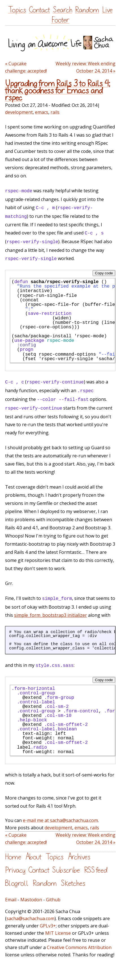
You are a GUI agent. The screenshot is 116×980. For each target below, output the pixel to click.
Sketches (73, 883)
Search (63, 10)
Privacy (15, 870)
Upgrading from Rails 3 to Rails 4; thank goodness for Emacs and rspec (58, 91)
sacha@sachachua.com (30, 918)
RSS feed (96, 870)
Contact (39, 10)
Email (11, 900)
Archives (79, 857)
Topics (17, 10)
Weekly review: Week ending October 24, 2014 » (86, 67)
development (19, 112)
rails (55, 112)
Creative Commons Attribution (79, 947)
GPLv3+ (48, 926)
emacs (42, 112)
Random (87, 10)
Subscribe (66, 870)
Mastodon (31, 900)
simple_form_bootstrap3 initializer (51, 615)
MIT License (58, 933)
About (33, 857)
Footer (60, 20)
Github (53, 900)
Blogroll (17, 883)
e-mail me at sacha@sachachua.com (60, 820)
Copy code (104, 273)
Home (13, 857)
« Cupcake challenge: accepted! (26, 67)
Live (107, 10)
